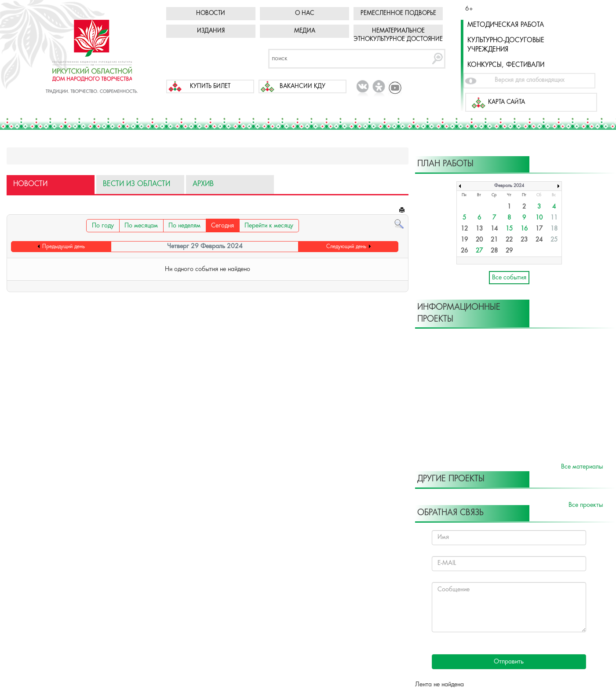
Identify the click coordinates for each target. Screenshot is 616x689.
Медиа (305, 31)
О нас (305, 13)
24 (539, 240)
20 (479, 240)
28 (494, 251)
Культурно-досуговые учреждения (506, 45)
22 (509, 240)
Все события (509, 278)
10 (539, 218)
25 (554, 240)
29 (509, 251)
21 (494, 240)
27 (479, 251)
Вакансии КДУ (303, 86)
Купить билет (210, 86)
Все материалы (582, 467)
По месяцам (141, 226)
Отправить (509, 662)
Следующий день (346, 247)
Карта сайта (507, 102)
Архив (203, 184)
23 (524, 240)
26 (464, 251)
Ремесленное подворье (398, 13)
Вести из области (137, 184)
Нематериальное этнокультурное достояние (398, 35)
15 (509, 229)
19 (464, 240)
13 (479, 229)
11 (554, 218)
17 (539, 229)
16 (524, 229)
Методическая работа (506, 25)
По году (103, 226)
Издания (211, 31)
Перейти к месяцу (269, 226)
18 (554, 229)
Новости (211, 13)
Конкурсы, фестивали (506, 65)
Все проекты (586, 505)
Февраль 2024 (509, 186)
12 (464, 229)
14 (494, 229)
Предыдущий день (64, 247)
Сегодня (222, 226)
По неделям (184, 226)
